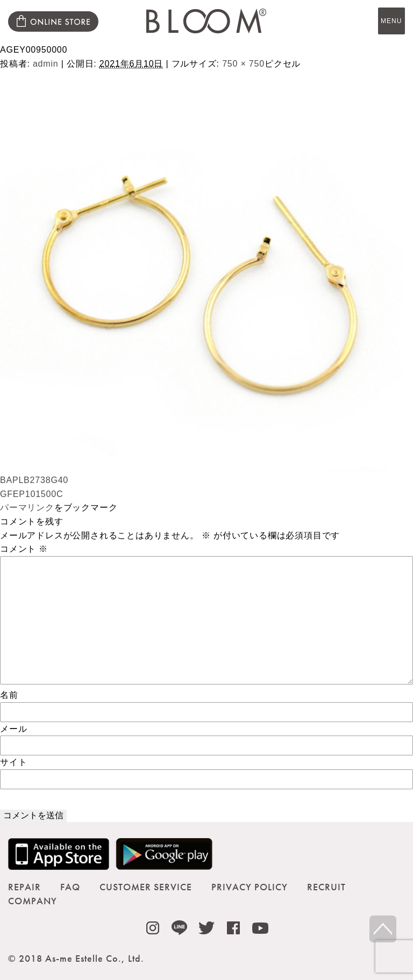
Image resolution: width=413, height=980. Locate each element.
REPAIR (24, 887)
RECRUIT (326, 887)
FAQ (70, 887)
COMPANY (33, 901)
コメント (24, 549)
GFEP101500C (31, 494)
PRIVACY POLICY (250, 887)
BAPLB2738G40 (34, 480)
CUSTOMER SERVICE (146, 887)
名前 (9, 695)
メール (13, 729)
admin (46, 64)
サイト (13, 762)
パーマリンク (27, 507)
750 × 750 (243, 64)
